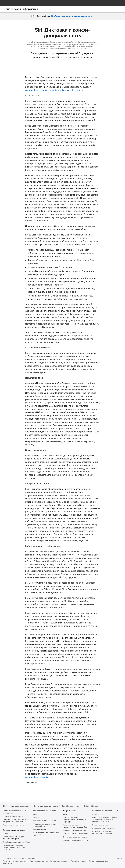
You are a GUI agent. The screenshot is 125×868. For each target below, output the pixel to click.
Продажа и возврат (78, 861)
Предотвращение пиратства (103, 828)
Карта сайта (8, 863)
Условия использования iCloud (74, 830)
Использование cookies (39, 861)
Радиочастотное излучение (13, 825)
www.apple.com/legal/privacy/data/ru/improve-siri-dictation (54, 90)
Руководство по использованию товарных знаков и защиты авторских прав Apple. (105, 820)
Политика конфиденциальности (75, 837)
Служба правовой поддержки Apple (16, 842)
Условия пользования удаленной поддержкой (45, 825)
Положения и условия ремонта (44, 821)
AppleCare (37, 818)
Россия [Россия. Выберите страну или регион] (119, 858)
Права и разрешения (100, 825)
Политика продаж (39, 829)
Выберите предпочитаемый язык (71, 16)
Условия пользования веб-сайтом (75, 840)
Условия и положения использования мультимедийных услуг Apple (75, 820)
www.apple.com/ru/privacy (38, 777)
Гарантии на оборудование (13, 816)
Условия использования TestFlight (75, 834)
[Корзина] (121, 3)
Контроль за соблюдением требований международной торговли (14, 848)
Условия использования (59, 861)
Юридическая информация (20, 9)
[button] (115, 3)
